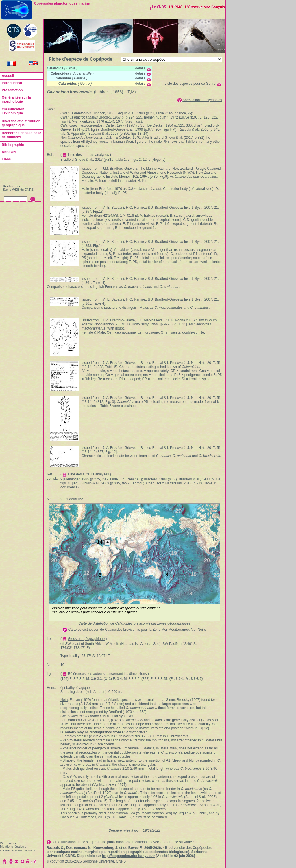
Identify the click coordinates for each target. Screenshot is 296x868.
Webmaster (8, 843)
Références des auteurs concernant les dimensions (107, 674)
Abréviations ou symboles (202, 100)
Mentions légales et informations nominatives (18, 848)
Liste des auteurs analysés (88, 155)
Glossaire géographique (86, 639)
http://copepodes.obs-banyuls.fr (128, 856)
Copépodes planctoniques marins (62, 3)
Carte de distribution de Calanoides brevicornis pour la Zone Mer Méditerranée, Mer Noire (137, 630)
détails (140, 68)
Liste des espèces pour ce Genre (190, 84)
